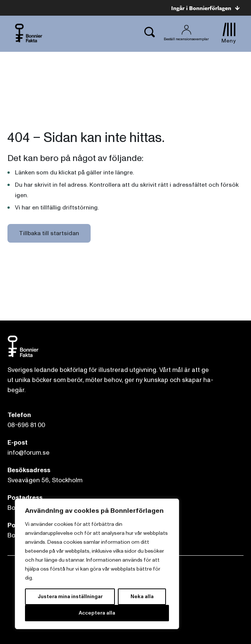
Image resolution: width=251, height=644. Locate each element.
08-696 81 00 (26, 425)
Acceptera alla (97, 613)
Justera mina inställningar (70, 596)
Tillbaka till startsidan (49, 233)
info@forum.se (29, 453)
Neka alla (142, 596)
